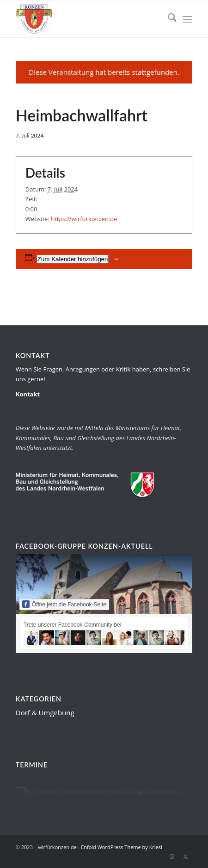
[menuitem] (168, 19)
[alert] (104, 792)
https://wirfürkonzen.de (84, 219)
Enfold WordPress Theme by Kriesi (122, 847)
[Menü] (187, 19)
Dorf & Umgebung (45, 712)
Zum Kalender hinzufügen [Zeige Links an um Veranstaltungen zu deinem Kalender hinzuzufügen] (73, 259)
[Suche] (168, 19)
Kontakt (28, 394)
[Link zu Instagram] (171, 856)
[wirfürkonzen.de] (86, 19)
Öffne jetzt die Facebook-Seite (64, 604)
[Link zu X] (185, 856)
